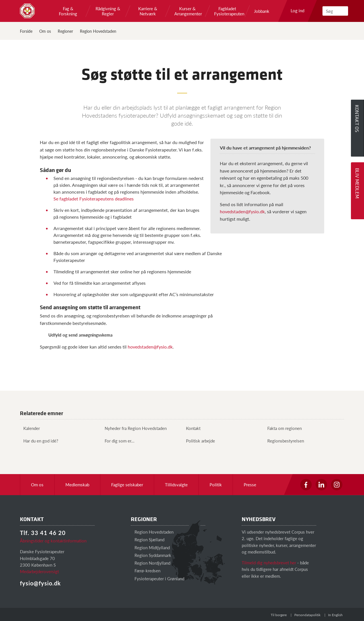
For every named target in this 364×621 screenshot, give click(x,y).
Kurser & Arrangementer (187, 11)
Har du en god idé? (39, 441)
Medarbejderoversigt (39, 571)
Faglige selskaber (127, 484)
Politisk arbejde (199, 441)
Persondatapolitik (307, 615)
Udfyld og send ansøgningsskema (80, 335)
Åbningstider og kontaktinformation (53, 541)
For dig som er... (118, 441)
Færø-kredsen (146, 570)
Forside (26, 31)
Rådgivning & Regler (108, 11)
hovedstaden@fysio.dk (242, 211)
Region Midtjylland (150, 547)
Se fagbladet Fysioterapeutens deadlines (94, 199)
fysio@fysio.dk (40, 583)
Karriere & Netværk (148, 11)
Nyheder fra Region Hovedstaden (134, 428)
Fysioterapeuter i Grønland (158, 578)
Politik (216, 484)
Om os (45, 31)
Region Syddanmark (151, 555)
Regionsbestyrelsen (284, 441)
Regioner (65, 31)
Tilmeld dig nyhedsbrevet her (269, 562)
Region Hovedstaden (98, 31)
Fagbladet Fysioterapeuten (227, 11)
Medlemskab (77, 484)
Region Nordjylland (151, 563)
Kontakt (192, 428)
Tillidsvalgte (176, 484)
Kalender (30, 428)
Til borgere (279, 615)
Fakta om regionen (283, 428)
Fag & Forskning (68, 11)
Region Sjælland (148, 539)
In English (335, 615)
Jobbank (262, 11)
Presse (250, 484)
